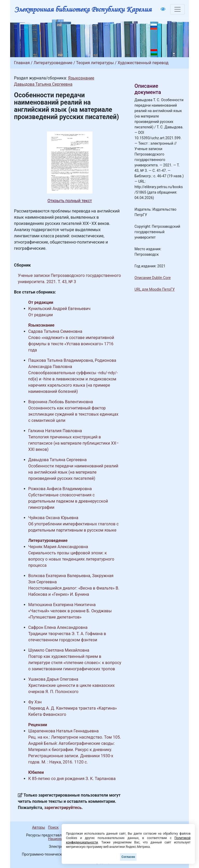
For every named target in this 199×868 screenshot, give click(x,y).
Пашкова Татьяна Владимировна (61, 360)
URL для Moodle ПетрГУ (155, 289)
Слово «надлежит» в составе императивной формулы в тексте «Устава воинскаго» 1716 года (71, 344)
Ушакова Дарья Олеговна (53, 679)
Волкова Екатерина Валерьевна (59, 576)
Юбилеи (36, 772)
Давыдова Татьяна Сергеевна (43, 84)
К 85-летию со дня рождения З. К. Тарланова (72, 779)
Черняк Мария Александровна (58, 547)
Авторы (39, 827)
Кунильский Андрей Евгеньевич (59, 309)
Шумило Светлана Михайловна (59, 650)
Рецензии (38, 725)
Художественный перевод (143, 63)
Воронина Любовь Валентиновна (61, 402)
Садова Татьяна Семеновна (55, 331)
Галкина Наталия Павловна (55, 431)
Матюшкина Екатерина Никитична (62, 605)
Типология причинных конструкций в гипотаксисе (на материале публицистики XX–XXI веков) (74, 443)
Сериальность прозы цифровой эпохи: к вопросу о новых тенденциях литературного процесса (71, 559)
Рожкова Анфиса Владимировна (60, 489)
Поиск (53, 827)
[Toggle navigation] (177, 9)
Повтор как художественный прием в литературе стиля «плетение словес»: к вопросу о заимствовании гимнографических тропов (75, 663)
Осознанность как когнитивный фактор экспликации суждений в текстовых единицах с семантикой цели (73, 414)
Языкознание (81, 78)
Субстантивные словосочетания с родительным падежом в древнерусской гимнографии (68, 501)
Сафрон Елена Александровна (58, 627)
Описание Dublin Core (153, 278)
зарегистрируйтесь (63, 808)
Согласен (128, 857)
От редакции (41, 302)
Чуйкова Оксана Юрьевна (53, 518)
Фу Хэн (35, 702)
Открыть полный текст (70, 201)
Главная (22, 63)
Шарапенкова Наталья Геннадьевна (63, 731)
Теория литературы (95, 63)
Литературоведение (53, 63)
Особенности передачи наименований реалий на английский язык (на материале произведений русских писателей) (73, 472)
